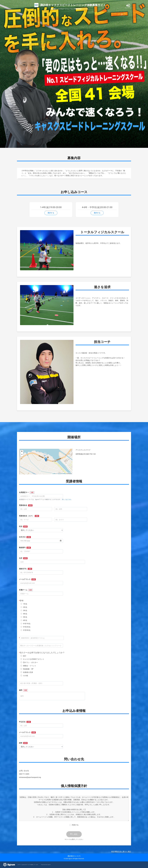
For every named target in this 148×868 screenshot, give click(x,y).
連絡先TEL (26, 569)
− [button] (22, 455)
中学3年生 (26, 630)
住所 (23, 558)
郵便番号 (25, 548)
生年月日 (25, 537)
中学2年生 (26, 627)
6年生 (24, 620)
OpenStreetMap (62, 474)
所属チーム (26, 590)
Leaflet (54, 474)
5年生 (24, 617)
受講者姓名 (26, 505)
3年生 (24, 611)
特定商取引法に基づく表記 (121, 852)
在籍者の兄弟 (27, 672)
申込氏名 (25, 722)
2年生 (24, 607)
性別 (23, 526)
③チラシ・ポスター (29, 662)
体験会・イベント (28, 666)
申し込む (74, 834)
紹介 (23, 656)
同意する (75, 825)
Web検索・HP (27, 669)
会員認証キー (27, 492)
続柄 (23, 743)
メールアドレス (27, 579)
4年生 (24, 614)
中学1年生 (26, 624)
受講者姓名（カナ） (29, 516)
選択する (51, 213)
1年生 (24, 604)
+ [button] (22, 452)
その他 (24, 676)
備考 (23, 690)
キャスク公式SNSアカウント (32, 659)
